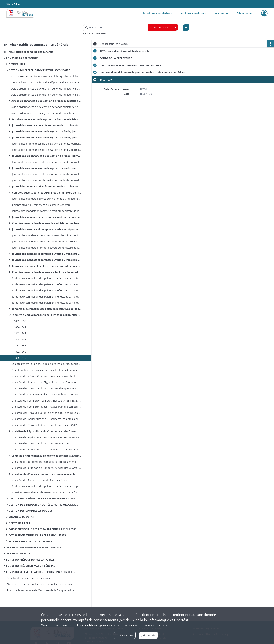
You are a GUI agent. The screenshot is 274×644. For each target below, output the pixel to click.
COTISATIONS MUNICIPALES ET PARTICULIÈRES (37, 535)
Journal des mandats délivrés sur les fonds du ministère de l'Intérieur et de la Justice (46, 125)
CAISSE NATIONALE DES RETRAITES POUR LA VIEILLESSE (42, 529)
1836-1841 (20, 327)
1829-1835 (20, 321)
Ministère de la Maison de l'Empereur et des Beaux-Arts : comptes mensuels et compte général (46, 468)
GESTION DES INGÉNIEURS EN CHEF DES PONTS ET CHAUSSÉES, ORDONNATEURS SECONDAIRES (44, 498)
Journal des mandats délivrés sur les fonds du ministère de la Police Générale (46, 199)
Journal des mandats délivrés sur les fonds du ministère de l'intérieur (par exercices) (46, 186)
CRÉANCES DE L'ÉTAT (21, 517)
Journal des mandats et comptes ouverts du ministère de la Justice (46, 260)
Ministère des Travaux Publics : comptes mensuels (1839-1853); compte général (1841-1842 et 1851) (46, 425)
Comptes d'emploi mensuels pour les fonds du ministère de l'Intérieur (46, 315)
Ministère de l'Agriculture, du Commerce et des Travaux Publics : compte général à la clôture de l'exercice (46, 437)
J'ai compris (148, 635)
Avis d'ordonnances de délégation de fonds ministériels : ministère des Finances (46, 119)
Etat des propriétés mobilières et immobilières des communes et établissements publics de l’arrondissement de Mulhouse (41, 584)
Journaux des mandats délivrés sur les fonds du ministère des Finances (46, 266)
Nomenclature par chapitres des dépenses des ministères (45, 82)
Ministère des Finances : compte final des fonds (39, 480)
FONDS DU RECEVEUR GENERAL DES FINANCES (34, 547)
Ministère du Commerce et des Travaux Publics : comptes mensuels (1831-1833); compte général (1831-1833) (46, 394)
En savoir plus (125, 635)
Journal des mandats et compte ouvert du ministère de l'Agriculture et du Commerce (46, 248)
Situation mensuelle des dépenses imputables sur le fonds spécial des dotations (46, 492)
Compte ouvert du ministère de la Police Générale (41, 205)
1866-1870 (20, 358)
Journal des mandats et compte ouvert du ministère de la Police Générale (46, 211)
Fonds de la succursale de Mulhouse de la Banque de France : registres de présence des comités (41, 590)
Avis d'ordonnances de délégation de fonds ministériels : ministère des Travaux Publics (46, 89)
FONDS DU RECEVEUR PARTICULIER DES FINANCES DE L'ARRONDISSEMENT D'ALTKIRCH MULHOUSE (41, 572)
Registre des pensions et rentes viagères (30, 578)
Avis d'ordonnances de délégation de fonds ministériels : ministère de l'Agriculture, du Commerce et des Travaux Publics (46, 101)
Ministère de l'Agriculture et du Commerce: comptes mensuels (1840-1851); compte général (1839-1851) (46, 419)
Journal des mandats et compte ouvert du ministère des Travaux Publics (46, 241)
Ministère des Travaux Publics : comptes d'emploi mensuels (46, 388)
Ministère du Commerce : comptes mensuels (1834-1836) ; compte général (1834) (46, 401)
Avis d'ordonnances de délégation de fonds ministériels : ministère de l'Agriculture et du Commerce (46, 95)
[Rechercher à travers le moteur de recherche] (117, 28)
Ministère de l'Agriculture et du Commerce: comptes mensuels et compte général (46, 450)
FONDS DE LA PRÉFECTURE (22, 58)
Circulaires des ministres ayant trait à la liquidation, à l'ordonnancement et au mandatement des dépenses (46, 76)
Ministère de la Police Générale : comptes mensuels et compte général (46, 376)
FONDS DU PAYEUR (18, 554)
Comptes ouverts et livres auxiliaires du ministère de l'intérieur (46, 193)
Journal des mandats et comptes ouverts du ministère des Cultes (46, 254)
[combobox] (163, 28)
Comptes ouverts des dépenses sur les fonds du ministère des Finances (46, 272)
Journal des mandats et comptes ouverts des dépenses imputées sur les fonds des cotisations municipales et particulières (46, 235)
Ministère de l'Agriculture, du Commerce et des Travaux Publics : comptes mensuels (46, 431)
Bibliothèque (245, 13)
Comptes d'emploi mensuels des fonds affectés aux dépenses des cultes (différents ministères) (46, 456)
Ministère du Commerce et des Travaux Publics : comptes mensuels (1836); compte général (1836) (46, 407)
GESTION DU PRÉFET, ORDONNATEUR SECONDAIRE (39, 70)
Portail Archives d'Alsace (157, 13)
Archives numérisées (193, 13)
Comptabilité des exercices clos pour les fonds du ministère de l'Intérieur (46, 370)
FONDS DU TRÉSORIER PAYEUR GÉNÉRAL (31, 566)
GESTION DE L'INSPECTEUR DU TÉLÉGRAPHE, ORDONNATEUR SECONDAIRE (44, 505)
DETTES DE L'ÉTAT (19, 523)
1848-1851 (20, 339)
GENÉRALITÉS (17, 64)
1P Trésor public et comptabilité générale (28, 52)
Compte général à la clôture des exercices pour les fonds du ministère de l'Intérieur (46, 364)
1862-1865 (20, 352)
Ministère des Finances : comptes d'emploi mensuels (43, 474)
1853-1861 (20, 346)
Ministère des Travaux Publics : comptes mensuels (41, 443)
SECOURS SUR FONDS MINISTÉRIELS (30, 541)
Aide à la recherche (97, 34)
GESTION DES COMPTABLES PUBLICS (31, 511)
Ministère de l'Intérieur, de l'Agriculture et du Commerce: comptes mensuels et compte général (46, 382)
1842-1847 (20, 333)
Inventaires (221, 13)
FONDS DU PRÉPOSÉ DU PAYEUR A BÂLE (30, 560)
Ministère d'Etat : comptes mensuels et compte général (44, 462)
